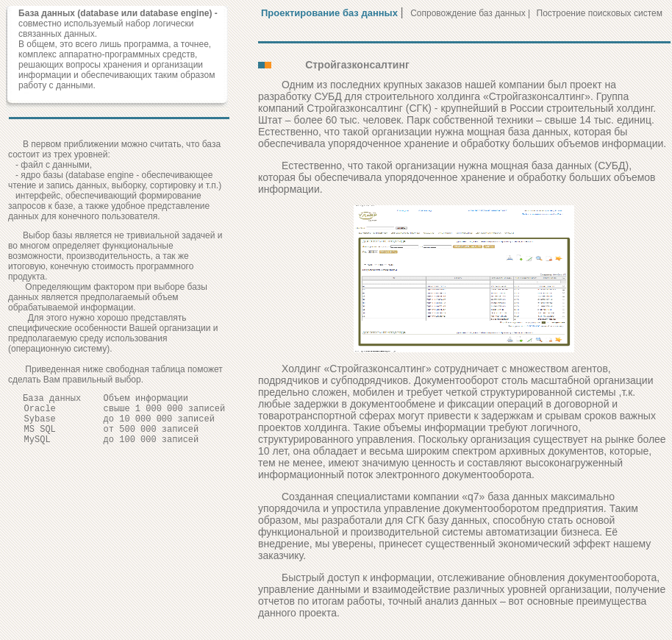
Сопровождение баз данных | (471, 13)
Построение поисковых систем (600, 13)
